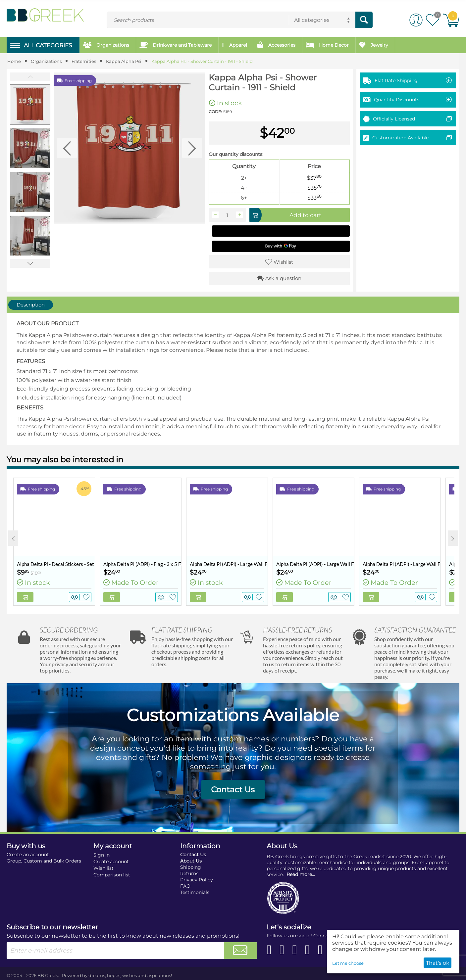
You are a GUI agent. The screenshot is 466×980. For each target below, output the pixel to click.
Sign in (102, 855)
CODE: (215, 112)
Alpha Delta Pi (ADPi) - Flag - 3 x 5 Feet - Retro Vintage (142, 564)
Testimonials (195, 892)
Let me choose (348, 963)
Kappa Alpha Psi (124, 61)
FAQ (185, 886)
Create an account (28, 855)
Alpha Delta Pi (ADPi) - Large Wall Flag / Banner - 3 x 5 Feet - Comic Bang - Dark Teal (315, 564)
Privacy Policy (197, 880)
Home (14, 61)
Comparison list (112, 875)
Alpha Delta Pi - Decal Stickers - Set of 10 (56, 564)
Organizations (46, 61)
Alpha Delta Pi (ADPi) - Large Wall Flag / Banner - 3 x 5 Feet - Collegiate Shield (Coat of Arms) (229, 564)
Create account (111, 862)
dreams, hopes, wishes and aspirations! (130, 975)
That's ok (438, 963)
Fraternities (84, 61)
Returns (189, 873)
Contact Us (233, 790)
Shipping (191, 867)
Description (31, 305)
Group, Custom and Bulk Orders (44, 861)
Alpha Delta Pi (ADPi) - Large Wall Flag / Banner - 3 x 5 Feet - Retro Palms (402, 564)
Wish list (104, 868)
